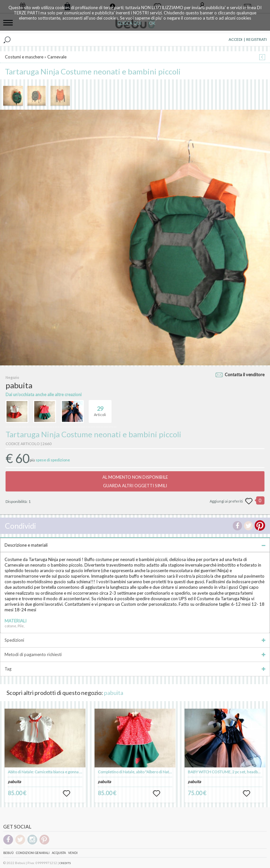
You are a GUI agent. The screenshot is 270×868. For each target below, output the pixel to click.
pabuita (114, 693)
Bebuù (8, 853)
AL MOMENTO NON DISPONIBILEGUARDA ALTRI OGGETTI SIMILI (135, 481)
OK (152, 23)
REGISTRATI (256, 39)
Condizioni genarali (33, 853)
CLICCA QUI (129, 23)
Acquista (59, 853)
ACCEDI (235, 39)
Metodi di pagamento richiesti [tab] (135, 654)
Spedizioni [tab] (135, 640)
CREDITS (65, 863)
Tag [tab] (135, 669)
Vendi (73, 853)
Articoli (100, 409)
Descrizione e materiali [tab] (135, 545)
